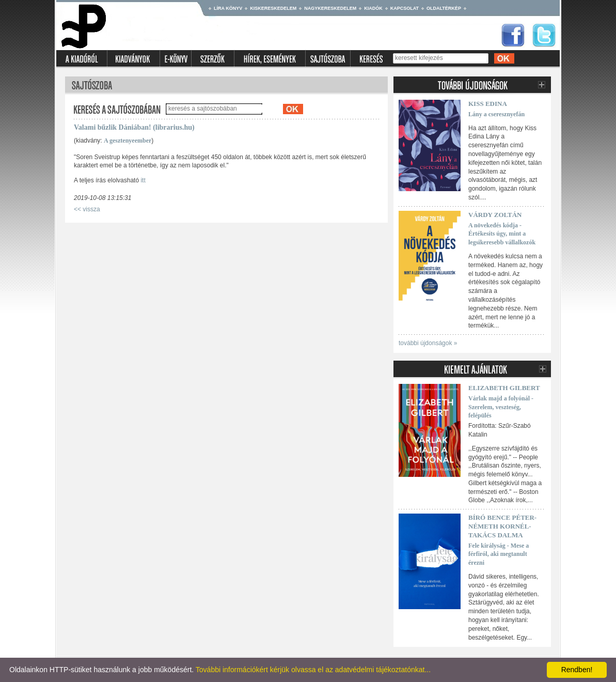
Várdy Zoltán (495, 215)
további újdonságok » (428, 343)
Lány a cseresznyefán (496, 114)
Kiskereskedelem (273, 8)
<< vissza (87, 209)
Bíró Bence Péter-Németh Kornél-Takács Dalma (502, 526)
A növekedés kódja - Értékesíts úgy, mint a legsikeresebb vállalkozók (502, 234)
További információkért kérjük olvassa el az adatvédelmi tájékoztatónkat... (313, 670)
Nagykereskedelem (330, 8)
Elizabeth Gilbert (504, 388)
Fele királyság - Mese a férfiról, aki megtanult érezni (499, 554)
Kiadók (373, 8)
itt (143, 180)
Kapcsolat (405, 8)
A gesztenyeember (128, 141)
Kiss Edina (488, 104)
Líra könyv (228, 8)
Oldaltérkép (444, 8)
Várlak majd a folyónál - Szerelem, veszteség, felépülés (501, 407)
